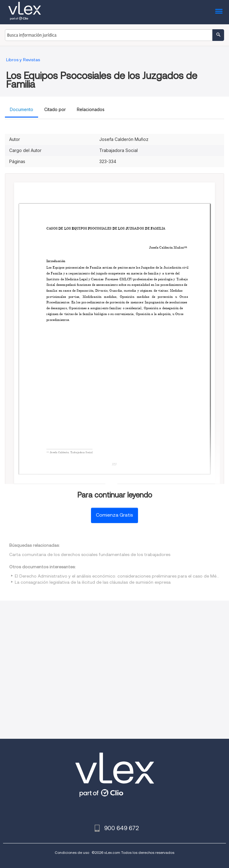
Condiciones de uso (72, 852)
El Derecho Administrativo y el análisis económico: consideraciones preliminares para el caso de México (120, 576)
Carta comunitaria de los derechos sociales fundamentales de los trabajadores (90, 554)
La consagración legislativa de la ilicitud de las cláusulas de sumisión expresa (93, 582)
